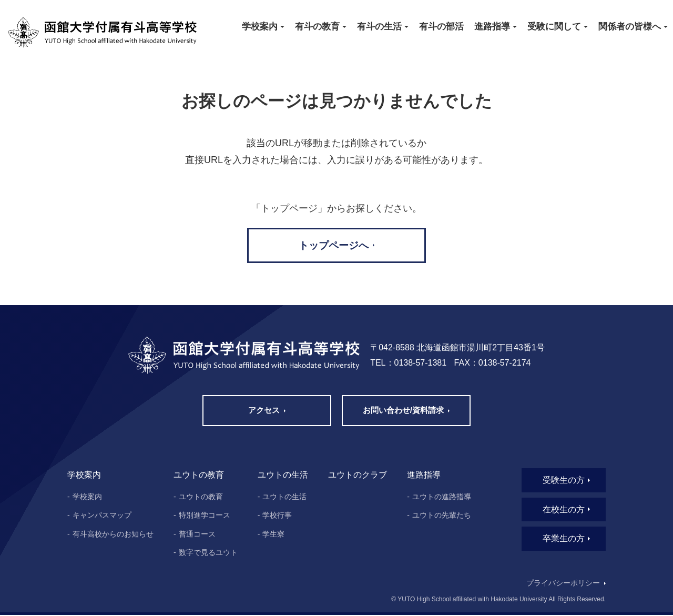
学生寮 (273, 535)
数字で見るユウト (208, 553)
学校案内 (87, 497)
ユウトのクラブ (358, 476)
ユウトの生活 (284, 497)
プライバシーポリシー (563, 584)
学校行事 (277, 516)
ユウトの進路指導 (442, 497)
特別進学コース (205, 516)
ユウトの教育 (201, 497)
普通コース (197, 535)
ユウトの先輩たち (442, 516)
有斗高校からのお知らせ (113, 535)
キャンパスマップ (102, 516)
